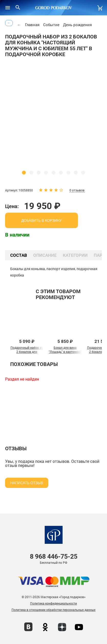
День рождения (78, 25)
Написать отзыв (27, 483)
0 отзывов (77, 190)
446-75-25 (54, 556)
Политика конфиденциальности (53, 603)
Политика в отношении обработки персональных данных (53, 610)
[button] (24, 173)
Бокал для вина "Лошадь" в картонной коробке (65, 352)
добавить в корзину (41, 220)
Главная (32, 25)
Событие (51, 25)
